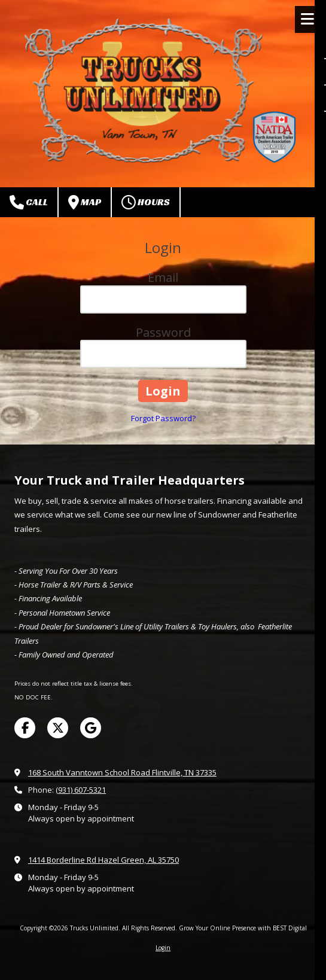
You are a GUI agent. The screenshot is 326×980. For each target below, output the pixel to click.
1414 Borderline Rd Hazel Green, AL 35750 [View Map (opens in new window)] (103, 860)
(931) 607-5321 (81, 790)
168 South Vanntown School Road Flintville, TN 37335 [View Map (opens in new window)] (122, 772)
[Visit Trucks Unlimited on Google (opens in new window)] (91, 728)
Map (85, 202)
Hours (146, 202)
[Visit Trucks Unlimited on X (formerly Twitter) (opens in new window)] (58, 728)
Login (163, 948)
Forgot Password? (163, 418)
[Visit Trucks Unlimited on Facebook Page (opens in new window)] (25, 728)
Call (29, 202)
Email (163, 277)
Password (163, 332)
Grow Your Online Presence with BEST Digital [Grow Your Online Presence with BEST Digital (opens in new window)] (243, 928)
